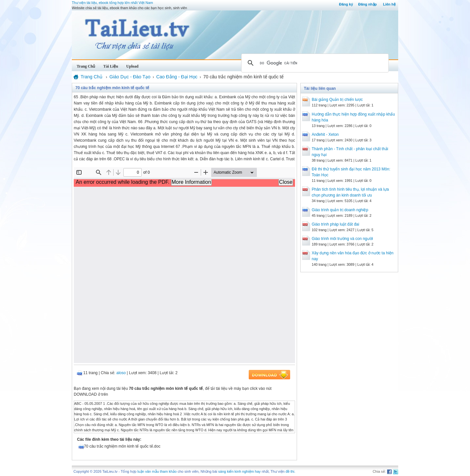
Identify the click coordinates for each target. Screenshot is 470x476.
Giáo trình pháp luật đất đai (335, 224)
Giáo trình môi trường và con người (342, 239)
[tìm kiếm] (314, 63)
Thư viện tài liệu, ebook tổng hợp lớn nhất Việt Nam (112, 3)
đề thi (290, 471)
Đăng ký (346, 4)
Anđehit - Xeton (325, 135)
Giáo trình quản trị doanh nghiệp (340, 210)
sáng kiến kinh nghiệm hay (240, 471)
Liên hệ (389, 4)
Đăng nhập (368, 4)
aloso (121, 373)
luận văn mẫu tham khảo (157, 471)
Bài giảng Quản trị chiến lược (337, 100)
